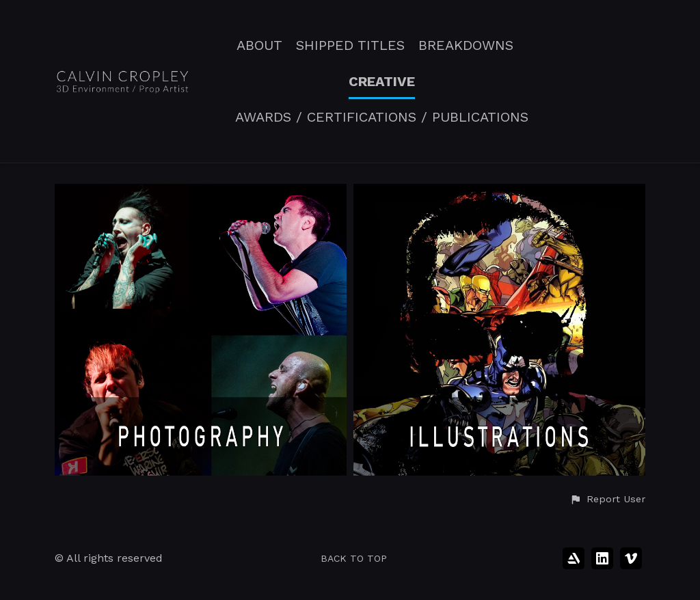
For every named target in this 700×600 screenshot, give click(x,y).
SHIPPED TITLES (350, 45)
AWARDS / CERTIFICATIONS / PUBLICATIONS (382, 117)
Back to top (354, 558)
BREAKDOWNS (466, 45)
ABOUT (259, 45)
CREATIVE (382, 82)
